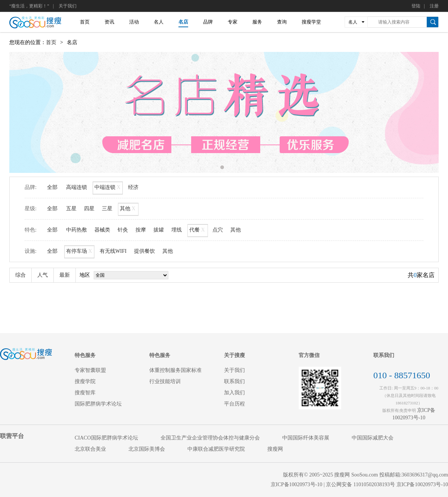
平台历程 (234, 404)
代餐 (198, 231)
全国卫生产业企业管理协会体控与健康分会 (210, 438)
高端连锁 (77, 187)
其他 (128, 209)
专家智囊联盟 (90, 370)
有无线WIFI (113, 251)
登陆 (416, 6)
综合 (21, 275)
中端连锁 (108, 188)
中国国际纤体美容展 (306, 438)
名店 (183, 22)
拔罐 (159, 230)
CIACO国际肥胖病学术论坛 (106, 438)
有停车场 (79, 252)
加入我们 (234, 393)
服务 (257, 22)
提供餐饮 (144, 251)
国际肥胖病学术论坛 (98, 404)
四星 (89, 209)
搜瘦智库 (85, 393)
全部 (52, 187)
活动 (134, 22)
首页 (85, 22)
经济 (133, 187)
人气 (43, 275)
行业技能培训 (165, 381)
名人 (159, 22)
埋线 (177, 230)
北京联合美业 (90, 449)
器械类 (102, 230)
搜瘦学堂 (311, 22)
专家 (233, 22)
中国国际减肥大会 (373, 438)
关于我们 (68, 6)
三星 (107, 209)
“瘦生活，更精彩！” (29, 6)
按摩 (141, 230)
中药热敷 (77, 230)
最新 (65, 275)
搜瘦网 (275, 449)
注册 (434, 6)
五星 (71, 209)
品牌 (208, 22)
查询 (282, 22)
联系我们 (234, 381)
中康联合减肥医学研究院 (216, 449)
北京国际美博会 (147, 449)
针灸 (123, 230)
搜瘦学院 (85, 381)
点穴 (218, 230)
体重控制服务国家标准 (175, 370)
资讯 (109, 22)
